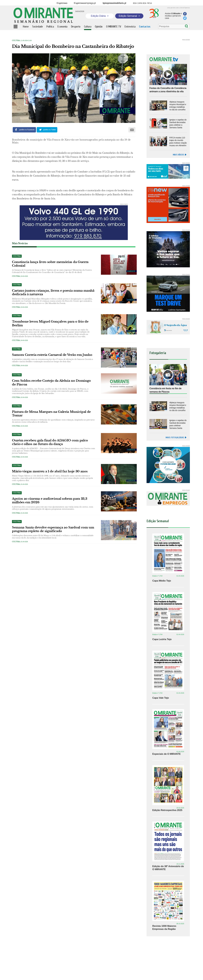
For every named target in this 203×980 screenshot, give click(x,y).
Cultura (16, 41)
